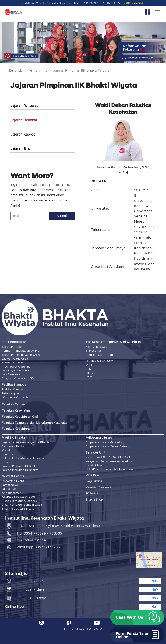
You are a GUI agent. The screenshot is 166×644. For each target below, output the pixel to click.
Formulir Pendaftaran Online (21, 351)
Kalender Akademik (99, 488)
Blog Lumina (94, 481)
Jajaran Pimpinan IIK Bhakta (20, 466)
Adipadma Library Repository (105, 442)
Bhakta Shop (94, 500)
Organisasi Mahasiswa (100, 361)
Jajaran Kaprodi (23, 134)
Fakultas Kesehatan (16, 411)
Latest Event (10, 489)
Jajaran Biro (20, 149)
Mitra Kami (93, 475)
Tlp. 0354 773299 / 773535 (39, 533)
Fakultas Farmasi (14, 405)
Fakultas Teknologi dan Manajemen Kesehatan (35, 423)
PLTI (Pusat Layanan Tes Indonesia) (109, 469)
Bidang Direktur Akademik (19, 501)
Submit (62, 216)
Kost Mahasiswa (96, 347)
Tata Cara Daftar (13, 347)
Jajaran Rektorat (24, 106)
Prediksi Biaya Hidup (99, 355)
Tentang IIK (38, 70)
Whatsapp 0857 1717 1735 (38, 547)
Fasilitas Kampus (13, 390)
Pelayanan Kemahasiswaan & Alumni (110, 461)
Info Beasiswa (11, 375)
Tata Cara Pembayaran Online (22, 355)
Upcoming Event (13, 481)
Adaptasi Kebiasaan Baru (18, 497)
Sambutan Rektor (13, 447)
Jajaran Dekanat (24, 120)
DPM (89, 365)
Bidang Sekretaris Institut (19, 509)
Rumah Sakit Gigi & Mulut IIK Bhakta (109, 457)
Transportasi (94, 351)
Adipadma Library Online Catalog (108, 447)
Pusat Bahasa (94, 465)
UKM (89, 377)
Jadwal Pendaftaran (15, 359)
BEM (89, 369)
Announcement (12, 493)
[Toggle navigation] (158, 12)
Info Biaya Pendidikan (16, 371)
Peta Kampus (10, 394)
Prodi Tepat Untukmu (16, 367)
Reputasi (7, 454)
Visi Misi (7, 450)
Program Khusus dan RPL (18, 379)
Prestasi (7, 462)
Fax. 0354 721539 (31, 540)
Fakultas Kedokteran (17, 429)
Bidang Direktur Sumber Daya (22, 505)
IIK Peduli (92, 494)
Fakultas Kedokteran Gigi (20, 417)
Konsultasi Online (13, 363)
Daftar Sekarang (133, 3)
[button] (137, 617)
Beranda (16, 70)
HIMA (89, 373)
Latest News (10, 485)
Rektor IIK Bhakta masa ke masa (23, 458)
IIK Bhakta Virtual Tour (17, 397)
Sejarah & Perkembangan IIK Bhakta (26, 442)
